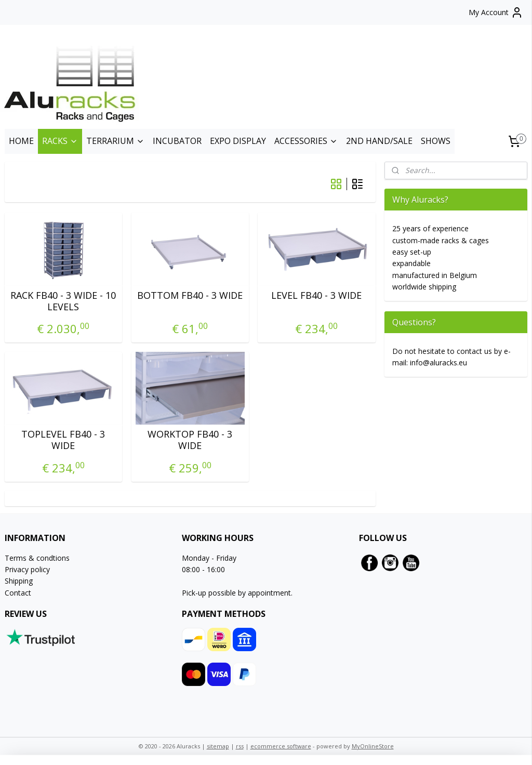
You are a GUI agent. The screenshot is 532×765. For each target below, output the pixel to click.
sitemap (218, 746)
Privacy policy (27, 569)
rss (240, 746)
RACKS (60, 141)
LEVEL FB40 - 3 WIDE (316, 296)
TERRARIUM (115, 141)
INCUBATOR (177, 141)
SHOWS (436, 141)
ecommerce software (281, 746)
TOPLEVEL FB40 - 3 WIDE (63, 440)
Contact (18, 593)
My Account (496, 12)
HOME (21, 141)
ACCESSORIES (306, 141)
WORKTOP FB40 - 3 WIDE (190, 440)
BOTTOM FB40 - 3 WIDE (190, 296)
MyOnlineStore (373, 746)
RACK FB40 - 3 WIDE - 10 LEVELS (63, 301)
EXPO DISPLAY (238, 141)
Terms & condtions (37, 558)
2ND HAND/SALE (379, 141)
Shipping (19, 581)
